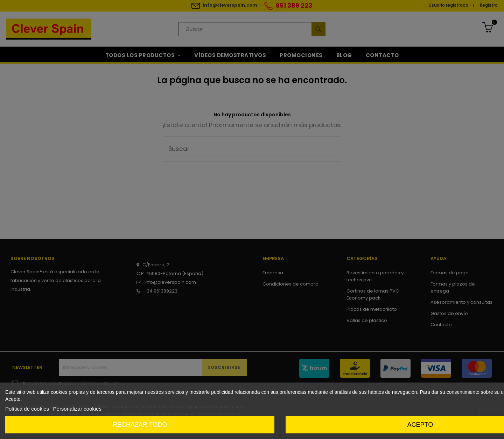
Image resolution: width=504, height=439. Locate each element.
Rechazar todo (140, 425)
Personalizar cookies (77, 409)
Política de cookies (27, 409)
